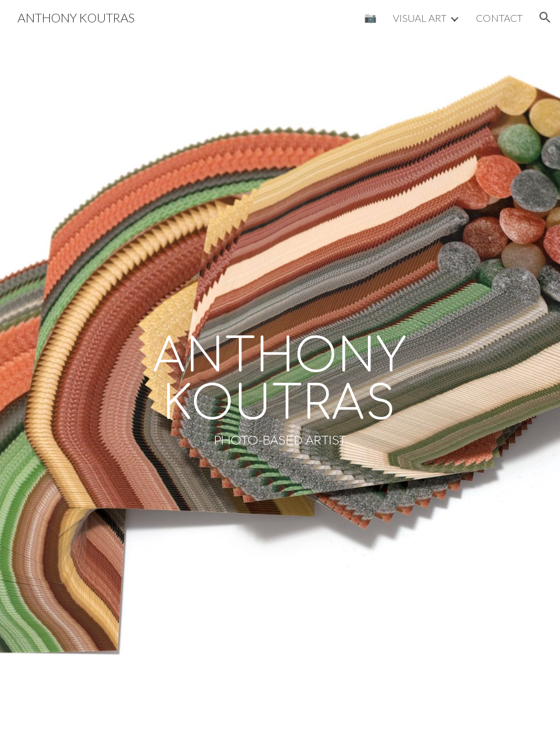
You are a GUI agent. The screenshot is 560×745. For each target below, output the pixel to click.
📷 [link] (370, 17)
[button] (545, 17)
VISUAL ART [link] (420, 18)
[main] (280, 390)
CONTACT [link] (499, 18)
